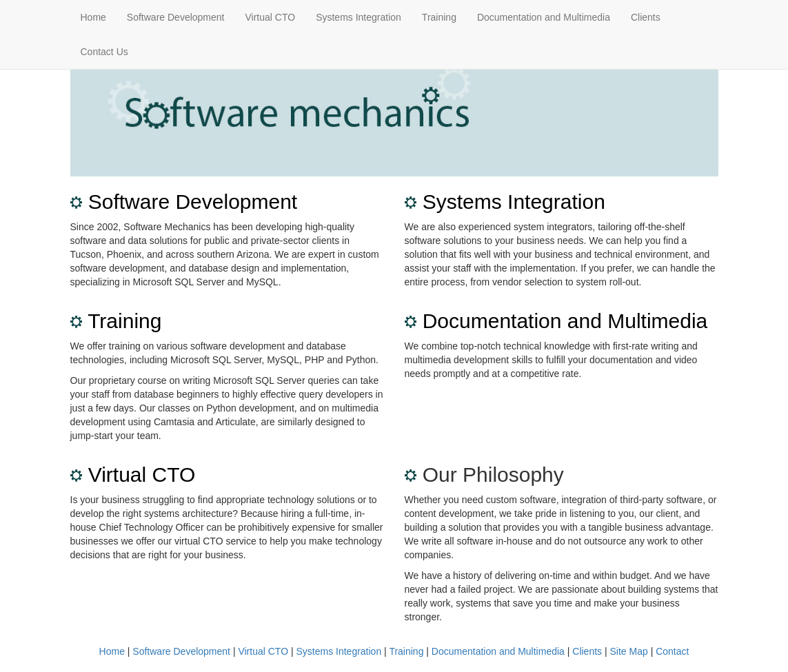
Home (93, 17)
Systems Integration (358, 17)
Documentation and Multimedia (544, 17)
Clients (646, 17)
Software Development (176, 17)
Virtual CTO (271, 17)
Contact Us (104, 52)
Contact (672, 651)
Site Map (629, 651)
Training (439, 17)
